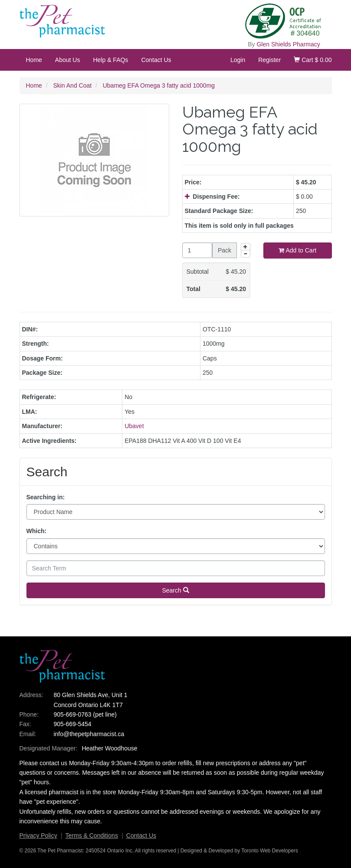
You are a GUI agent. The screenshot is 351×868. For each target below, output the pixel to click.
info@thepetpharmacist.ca (89, 734)
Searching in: (46, 497)
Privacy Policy (38, 835)
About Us (68, 60)
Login (238, 60)
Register (269, 60)
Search (175, 590)
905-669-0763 (72, 714)
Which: (37, 531)
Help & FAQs (110, 60)
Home (34, 60)
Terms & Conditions (92, 835)
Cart (313, 60)
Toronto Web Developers (270, 851)
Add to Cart (297, 250)
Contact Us (156, 60)
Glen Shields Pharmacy (288, 44)
